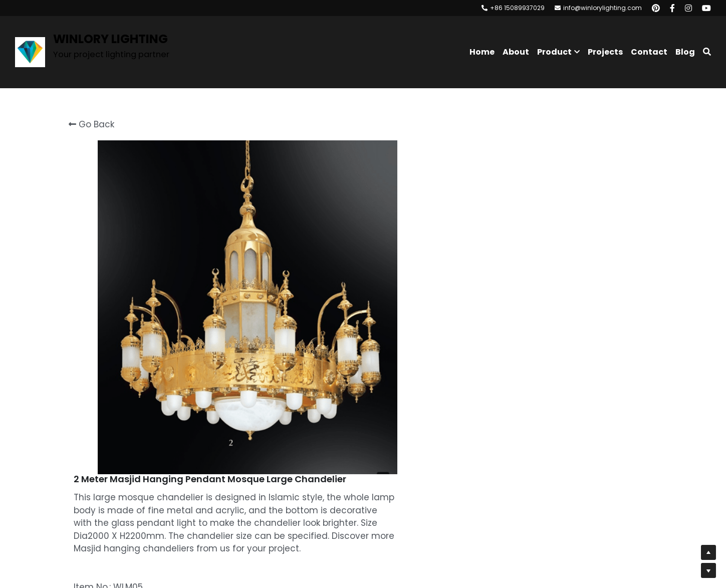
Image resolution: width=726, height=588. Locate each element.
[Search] (707, 52)
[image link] (30, 51)
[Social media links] (656, 8)
